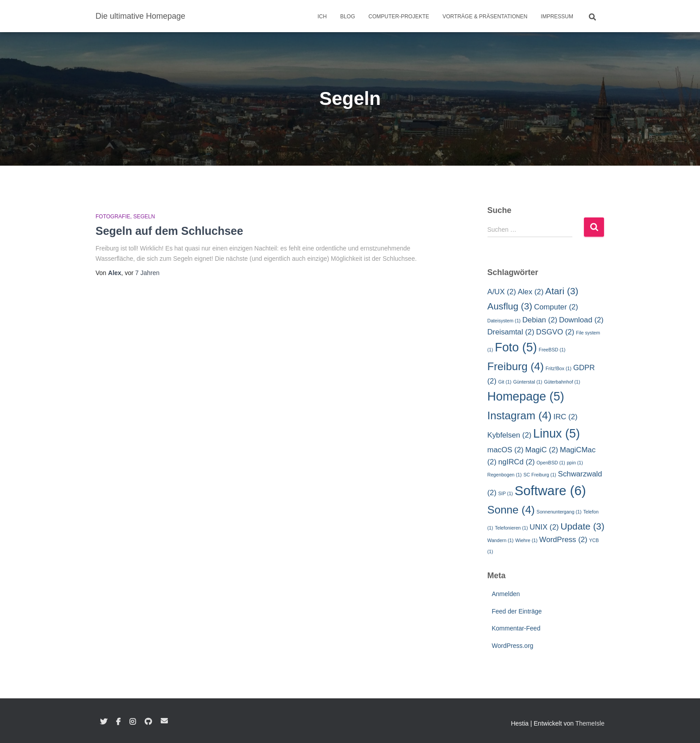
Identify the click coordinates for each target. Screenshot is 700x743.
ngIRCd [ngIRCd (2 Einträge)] (517, 462)
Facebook (118, 722)
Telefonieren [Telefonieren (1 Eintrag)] (511, 528)
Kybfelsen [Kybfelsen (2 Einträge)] (510, 435)
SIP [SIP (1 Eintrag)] (506, 493)
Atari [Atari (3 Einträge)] (562, 291)
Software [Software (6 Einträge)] (550, 490)
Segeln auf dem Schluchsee (169, 231)
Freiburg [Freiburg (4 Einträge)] (516, 366)
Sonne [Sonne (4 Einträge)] (511, 510)
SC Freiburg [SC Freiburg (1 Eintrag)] (540, 475)
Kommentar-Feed (516, 628)
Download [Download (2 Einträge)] (581, 320)
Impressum (557, 17)
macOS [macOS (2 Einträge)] (506, 450)
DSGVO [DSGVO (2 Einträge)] (555, 332)
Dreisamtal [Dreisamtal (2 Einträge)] (511, 332)
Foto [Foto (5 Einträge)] (516, 347)
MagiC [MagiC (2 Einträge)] (542, 450)
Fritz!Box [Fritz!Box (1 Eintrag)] (558, 368)
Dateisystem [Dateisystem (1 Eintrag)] (504, 321)
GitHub (148, 722)
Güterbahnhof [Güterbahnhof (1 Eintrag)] (562, 382)
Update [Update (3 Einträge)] (582, 526)
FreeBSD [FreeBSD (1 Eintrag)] (552, 350)
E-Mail (164, 721)
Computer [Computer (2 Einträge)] (556, 307)
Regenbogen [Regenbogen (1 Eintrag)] (505, 475)
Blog (348, 17)
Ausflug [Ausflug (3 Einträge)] (510, 306)
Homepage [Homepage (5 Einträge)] (526, 397)
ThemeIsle (590, 723)
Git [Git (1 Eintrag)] (505, 382)
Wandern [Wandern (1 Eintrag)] (501, 540)
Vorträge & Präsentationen (485, 17)
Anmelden (506, 594)
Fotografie (113, 217)
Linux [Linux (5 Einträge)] (556, 434)
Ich (322, 17)
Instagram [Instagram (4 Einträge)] (520, 415)
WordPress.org (513, 646)
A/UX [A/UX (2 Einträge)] (502, 292)
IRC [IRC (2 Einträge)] (566, 417)
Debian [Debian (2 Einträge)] (540, 320)
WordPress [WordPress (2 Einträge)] (563, 540)
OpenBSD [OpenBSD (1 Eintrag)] (551, 463)
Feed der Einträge (517, 611)
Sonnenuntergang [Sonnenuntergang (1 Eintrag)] (559, 512)
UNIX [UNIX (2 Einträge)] (544, 527)
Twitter (104, 722)
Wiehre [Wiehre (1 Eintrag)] (526, 540)
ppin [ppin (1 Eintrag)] (575, 463)
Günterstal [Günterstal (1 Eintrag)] (527, 382)
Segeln (144, 217)
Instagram (133, 722)
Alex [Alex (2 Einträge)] (531, 292)
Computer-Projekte (399, 17)
